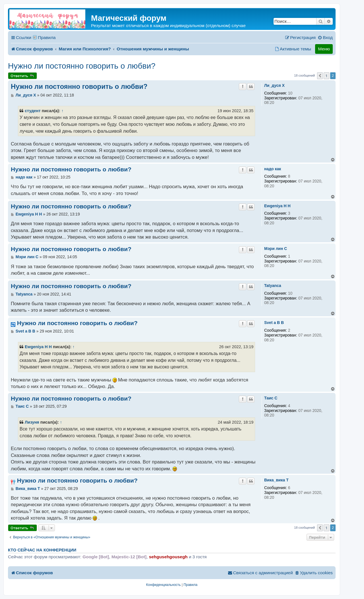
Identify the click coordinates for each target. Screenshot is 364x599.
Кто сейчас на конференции (42, 550)
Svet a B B (274, 323)
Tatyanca (273, 286)
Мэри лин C (276, 249)
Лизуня (32, 422)
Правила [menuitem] (47, 37)
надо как (273, 169)
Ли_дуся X (274, 85)
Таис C (271, 398)
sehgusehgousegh (168, 557)
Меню (324, 49)
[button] (320, 76)
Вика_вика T (276, 480)
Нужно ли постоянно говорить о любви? (82, 66)
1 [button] (326, 76)
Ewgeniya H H (277, 206)
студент (33, 111)
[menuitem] (325, 38)
